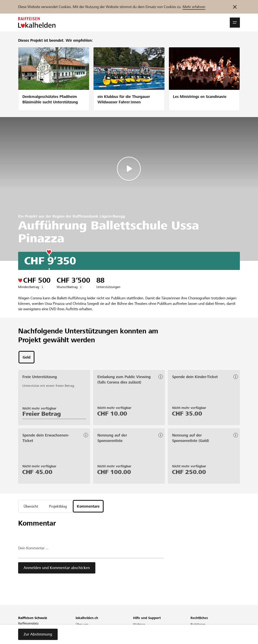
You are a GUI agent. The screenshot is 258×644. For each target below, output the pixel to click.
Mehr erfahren (194, 7)
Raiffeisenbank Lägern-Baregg (99, 216)
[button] (235, 23)
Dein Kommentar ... (33, 548)
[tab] (27, 357)
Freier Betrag (42, 414)
